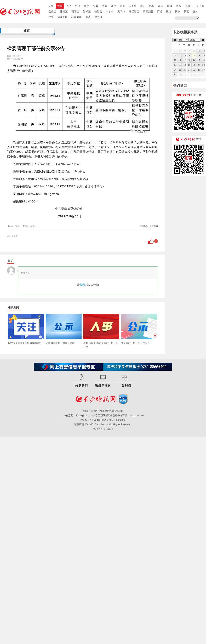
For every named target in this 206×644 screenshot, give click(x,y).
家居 (88, 17)
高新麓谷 (148, 11)
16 (204, 60)
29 (199, 70)
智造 (179, 6)
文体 (105, 6)
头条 (51, 6)
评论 (113, 6)
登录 (82, 285)
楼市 (143, 6)
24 (175, 70)
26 (185, 70)
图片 (195, 11)
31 (175, 75)
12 (185, 60)
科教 (96, 6)
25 (180, 70)
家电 (169, 11)
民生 (87, 6)
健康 (170, 6)
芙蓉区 (189, 6)
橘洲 (178, 11)
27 (189, 70)
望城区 (87, 11)
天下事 (133, 6)
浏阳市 (121, 11)
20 (189, 65)
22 (199, 65)
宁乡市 (110, 11)
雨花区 (75, 11)
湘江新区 (134, 11)
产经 (160, 11)
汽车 (152, 6)
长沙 (69, 6)
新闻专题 (62, 17)
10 (175, 60)
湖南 (60, 6)
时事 (122, 6)
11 (180, 60)
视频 (51, 17)
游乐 (161, 6)
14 (194, 60)
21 (194, 65)
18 (180, 65)
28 (194, 70)
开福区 (64, 11)
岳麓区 (52, 11)
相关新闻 (13, 307)
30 (204, 70)
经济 (78, 6)
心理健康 (77, 17)
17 (175, 65)
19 (185, 65)
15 (199, 60)
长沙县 (98, 11)
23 (204, 65)
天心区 (200, 6)
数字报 (98, 17)
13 (189, 60)
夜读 (186, 11)
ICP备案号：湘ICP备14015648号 (80, 415)
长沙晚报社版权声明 (148, 226)
